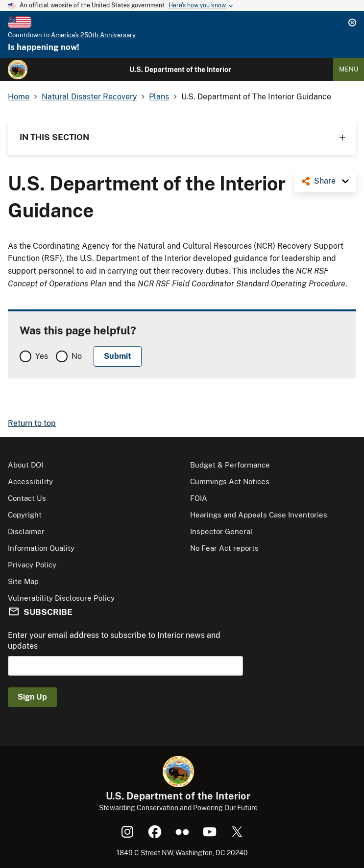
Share (325, 181)
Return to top (32, 423)
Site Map (23, 581)
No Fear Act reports (224, 548)
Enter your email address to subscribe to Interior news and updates (114, 641)
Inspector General (221, 531)
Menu (349, 69)
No (77, 356)
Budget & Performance (230, 465)
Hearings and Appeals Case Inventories (259, 515)
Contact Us (27, 498)
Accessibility (30, 481)
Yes (42, 356)
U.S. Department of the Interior (180, 70)
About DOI (25, 465)
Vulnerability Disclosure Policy (61, 598)
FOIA (199, 498)
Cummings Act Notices (230, 481)
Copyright (25, 515)
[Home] (18, 70)
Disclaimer (26, 531)
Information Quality (41, 548)
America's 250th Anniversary (93, 35)
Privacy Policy (32, 565)
